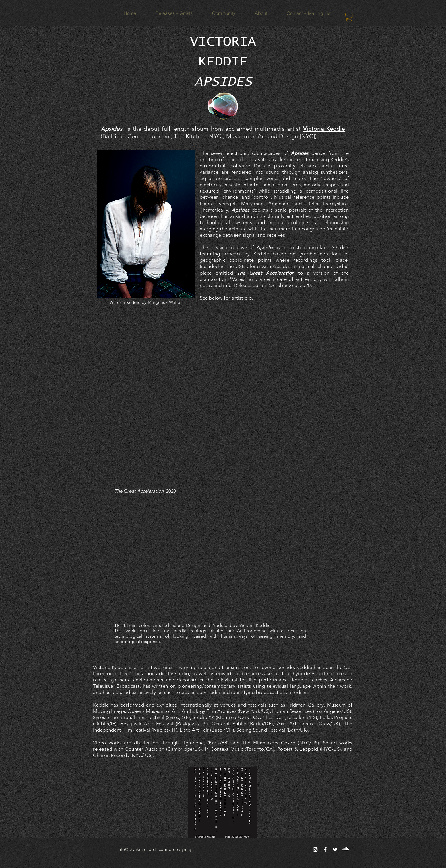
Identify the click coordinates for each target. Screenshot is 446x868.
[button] (349, 17)
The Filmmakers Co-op (269, 743)
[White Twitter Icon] (335, 850)
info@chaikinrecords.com (142, 849)
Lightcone (193, 743)
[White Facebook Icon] (325, 850)
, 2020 (145, 491)
